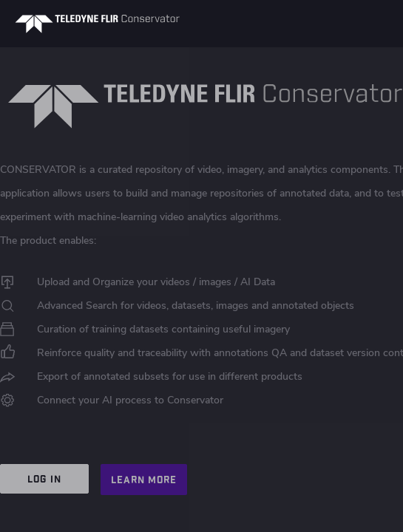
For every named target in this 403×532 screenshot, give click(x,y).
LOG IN (44, 479)
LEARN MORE (144, 480)
